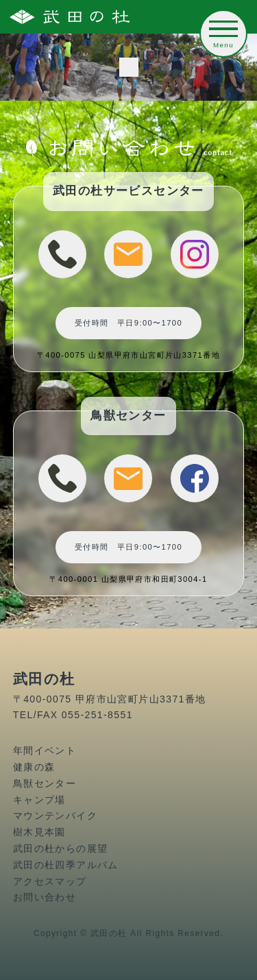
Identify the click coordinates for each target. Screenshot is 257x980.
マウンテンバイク (55, 816)
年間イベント (45, 750)
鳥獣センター (45, 783)
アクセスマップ (50, 881)
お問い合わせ (45, 897)
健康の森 (34, 767)
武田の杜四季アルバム (66, 865)
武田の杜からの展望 (61, 848)
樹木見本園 (39, 832)
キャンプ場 (39, 800)
